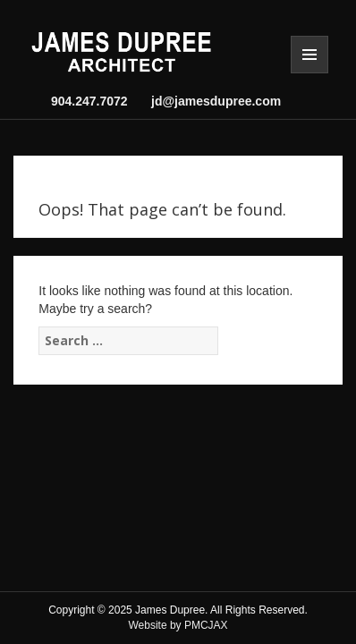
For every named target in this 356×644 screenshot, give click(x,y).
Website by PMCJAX (178, 625)
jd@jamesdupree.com (213, 101)
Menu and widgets (309, 55)
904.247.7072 (89, 101)
